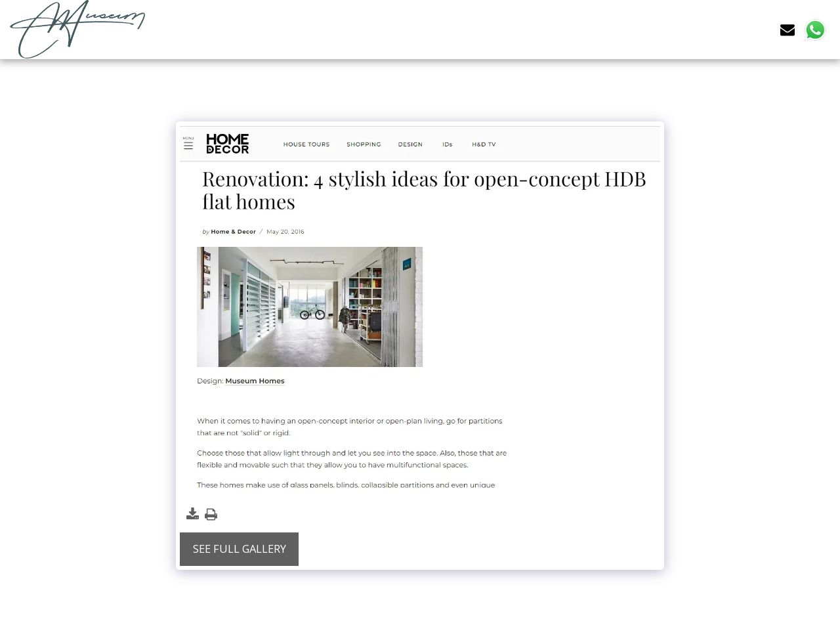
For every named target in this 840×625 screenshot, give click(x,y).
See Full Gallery (240, 549)
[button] (787, 29)
